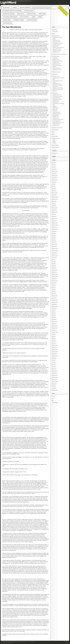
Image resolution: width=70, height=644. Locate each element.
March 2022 (54, 190)
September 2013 (55, 382)
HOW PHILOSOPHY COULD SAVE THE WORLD (17, 642)
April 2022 (54, 188)
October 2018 (54, 253)
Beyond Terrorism (56, 40)
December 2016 (55, 300)
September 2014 (55, 356)
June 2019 (54, 236)
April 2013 (54, 386)
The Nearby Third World (58, 85)
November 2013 (55, 377)
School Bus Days (56, 125)
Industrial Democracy (56, 36)
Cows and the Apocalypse (58, 96)
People (54, 140)
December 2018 (55, 248)
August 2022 (54, 182)
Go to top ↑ (66, 642)
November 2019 (55, 225)
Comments (55, 402)
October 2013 (54, 379)
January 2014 (54, 373)
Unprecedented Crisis (57, 121)
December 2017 (55, 274)
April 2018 (54, 266)
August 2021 (54, 201)
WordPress (33, 642)
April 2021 (54, 203)
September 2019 (55, 229)
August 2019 (54, 231)
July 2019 (54, 233)
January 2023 (54, 173)
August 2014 (54, 358)
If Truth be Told (56, 100)
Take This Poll (56, 116)
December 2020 (55, 212)
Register (53, 396)
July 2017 (54, 285)
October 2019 (54, 227)
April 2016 (54, 317)
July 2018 (54, 259)
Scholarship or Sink (57, 83)
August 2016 (54, 309)
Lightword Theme (4, 642)
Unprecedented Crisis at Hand (59, 122)
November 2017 (55, 276)
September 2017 (55, 281)
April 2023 (54, 167)
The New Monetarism (11, 27)
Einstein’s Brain (55, 136)
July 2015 (54, 334)
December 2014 (55, 349)
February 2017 (54, 296)
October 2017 (54, 278)
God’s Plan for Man (57, 97)
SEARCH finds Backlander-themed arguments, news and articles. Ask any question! (63, 10)
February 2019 (54, 244)
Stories (53, 132)
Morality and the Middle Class (59, 47)
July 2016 (54, 311)
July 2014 (54, 360)
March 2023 (54, 169)
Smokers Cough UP (57, 113)
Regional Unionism (57, 64)
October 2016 (54, 304)
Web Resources (55, 153)
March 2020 (54, 216)
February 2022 (54, 193)
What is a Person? (55, 130)
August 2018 (54, 257)
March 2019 (54, 242)
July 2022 (54, 184)
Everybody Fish (56, 59)
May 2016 (54, 315)
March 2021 (54, 205)
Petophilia (55, 106)
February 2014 (54, 371)
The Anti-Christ (56, 118)
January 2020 (54, 221)
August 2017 (54, 283)
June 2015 (54, 336)
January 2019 (54, 246)
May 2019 (54, 238)
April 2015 (54, 341)
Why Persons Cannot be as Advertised (59, 54)
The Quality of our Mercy (58, 43)
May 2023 (54, 165)
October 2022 (54, 178)
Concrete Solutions (55, 145)
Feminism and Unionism (58, 61)
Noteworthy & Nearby (56, 138)
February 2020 (54, 218)
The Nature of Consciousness (57, 127)
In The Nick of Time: (56, 76)
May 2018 (54, 263)
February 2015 (54, 345)
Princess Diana (56, 108)
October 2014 (54, 354)
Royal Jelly (55, 111)
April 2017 (54, 291)
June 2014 (54, 362)
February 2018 (54, 270)
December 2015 (55, 326)
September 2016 (55, 306)
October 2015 (54, 330)
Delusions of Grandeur (56, 72)
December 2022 (55, 175)
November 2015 (55, 328)
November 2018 (55, 251)
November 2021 (55, 197)
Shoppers (55, 143)
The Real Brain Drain (57, 42)
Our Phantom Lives (55, 147)
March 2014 (54, 369)
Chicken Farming (56, 52)
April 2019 (54, 240)
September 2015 (55, 332)
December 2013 (55, 375)
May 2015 (54, 339)
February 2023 (54, 171)
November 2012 (55, 390)
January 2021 (54, 210)
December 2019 (55, 223)
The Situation (55, 31)
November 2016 (55, 302)
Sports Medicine (56, 115)
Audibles (53, 33)
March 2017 (54, 293)
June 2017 (54, 287)
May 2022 (54, 186)
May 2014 (54, 364)
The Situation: (54, 30)
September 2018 (55, 255)
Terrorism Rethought (57, 68)
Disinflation (55, 58)
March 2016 (54, 319)
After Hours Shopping (57, 50)
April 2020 (54, 214)
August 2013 (54, 384)
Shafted (54, 67)
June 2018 (54, 261)
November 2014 (55, 351)
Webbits (53, 134)
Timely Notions (55, 93)
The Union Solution (55, 56)
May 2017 (54, 289)
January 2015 (54, 347)
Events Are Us (54, 74)
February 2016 (54, 321)
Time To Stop (55, 86)
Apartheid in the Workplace (58, 88)
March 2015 (54, 343)
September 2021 (55, 199)
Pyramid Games (56, 62)
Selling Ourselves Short (57, 65)
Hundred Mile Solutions (57, 99)
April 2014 (54, 366)
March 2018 (54, 268)
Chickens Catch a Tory (57, 95)
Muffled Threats (56, 102)
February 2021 (54, 208)
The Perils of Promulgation (58, 119)
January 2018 (54, 272)
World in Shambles (56, 124)
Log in (53, 398)
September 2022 (55, 180)
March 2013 (54, 388)
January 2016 (54, 324)
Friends (54, 141)
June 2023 (54, 163)
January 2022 (54, 195)
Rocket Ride (55, 109)
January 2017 (54, 298)
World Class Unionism (57, 69)
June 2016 (54, 313)
